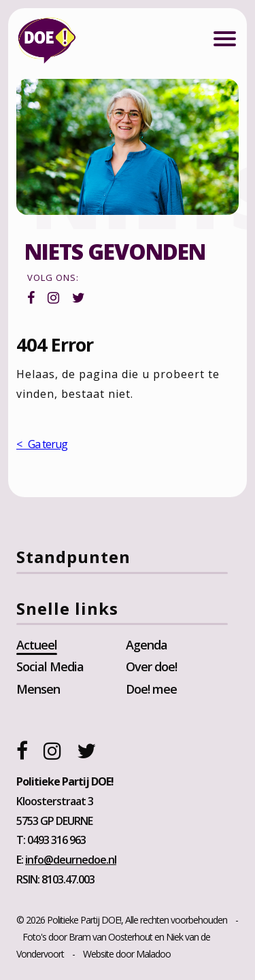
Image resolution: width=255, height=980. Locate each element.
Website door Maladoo (127, 954)
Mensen (38, 689)
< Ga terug (42, 444)
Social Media (50, 666)
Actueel (37, 645)
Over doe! (151, 666)
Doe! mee (151, 689)
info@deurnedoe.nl (71, 860)
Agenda (147, 645)
